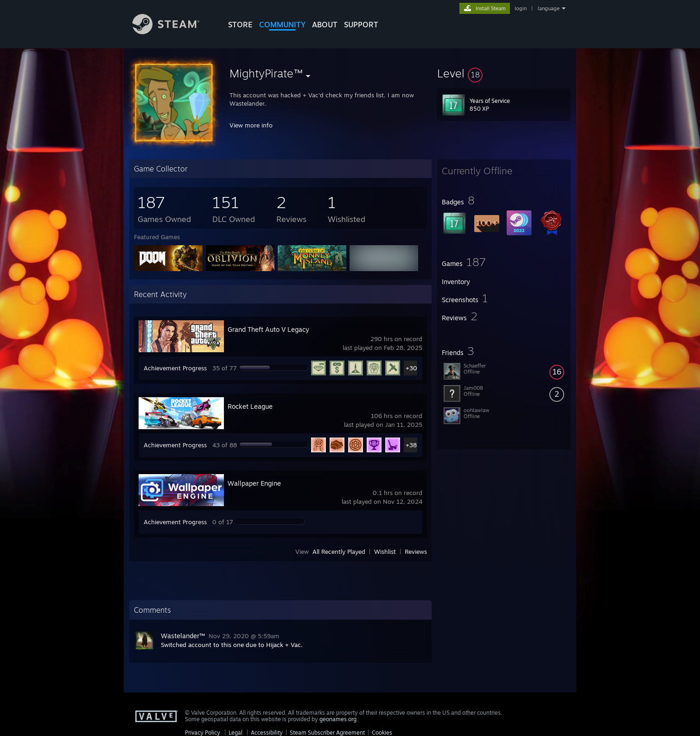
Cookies (382, 733)
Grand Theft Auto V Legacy (268, 329)
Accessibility (267, 733)
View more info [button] (251, 125)
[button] (504, 73)
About (325, 25)
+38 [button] (411, 445)
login (521, 8)
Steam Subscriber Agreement (327, 733)
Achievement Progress (175, 368)
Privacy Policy (203, 733)
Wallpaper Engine (254, 483)
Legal (235, 733)
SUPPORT (361, 25)
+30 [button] (411, 368)
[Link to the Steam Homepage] (173, 32)
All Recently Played (339, 552)
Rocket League (250, 406)
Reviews (416, 552)
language (549, 8)
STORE (240, 25)
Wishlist (385, 552)
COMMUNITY (282, 25)
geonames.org (338, 719)
